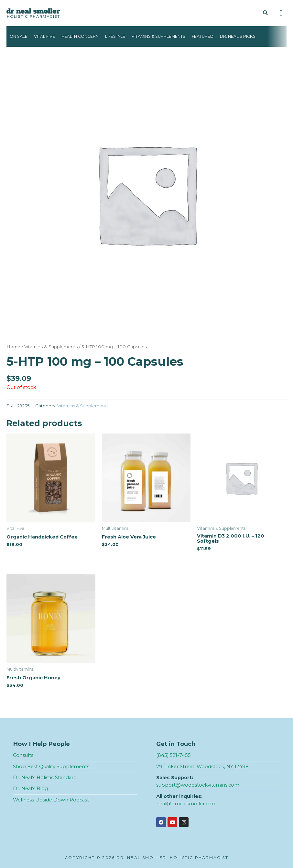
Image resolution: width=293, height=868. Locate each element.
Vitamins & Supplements (158, 36)
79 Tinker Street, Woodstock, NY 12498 (202, 767)
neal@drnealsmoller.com (186, 804)
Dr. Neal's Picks (238, 36)
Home (13, 347)
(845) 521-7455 (174, 755)
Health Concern (80, 36)
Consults (23, 755)
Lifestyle (115, 36)
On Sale (19, 36)
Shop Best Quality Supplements (51, 767)
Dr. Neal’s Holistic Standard (45, 778)
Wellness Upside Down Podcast (51, 800)
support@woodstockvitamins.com (198, 785)
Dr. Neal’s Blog (30, 789)
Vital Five (44, 36)
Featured (203, 36)
